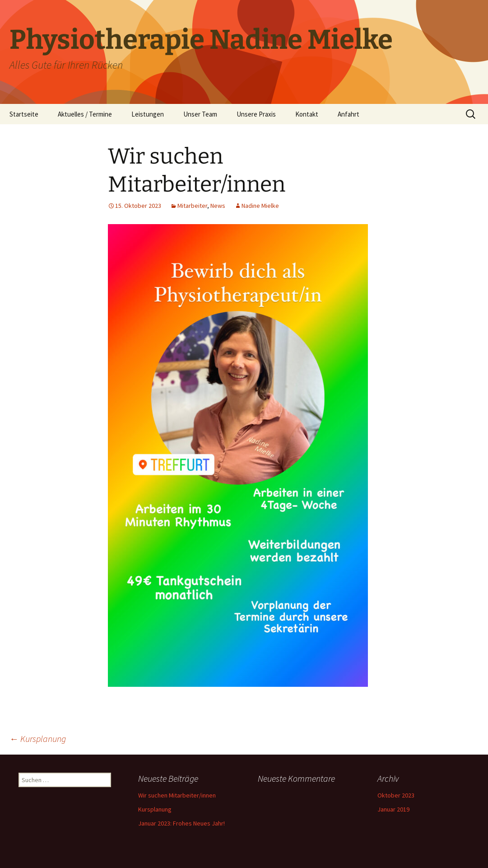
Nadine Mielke (260, 206)
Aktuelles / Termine (85, 114)
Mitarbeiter (192, 206)
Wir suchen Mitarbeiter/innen (177, 795)
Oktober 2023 (396, 795)
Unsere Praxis (256, 114)
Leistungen (148, 114)
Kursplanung (38, 739)
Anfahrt (349, 114)
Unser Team (200, 114)
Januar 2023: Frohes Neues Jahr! (181, 823)
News (218, 206)
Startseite (24, 114)
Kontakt (307, 114)
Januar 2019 (393, 809)
